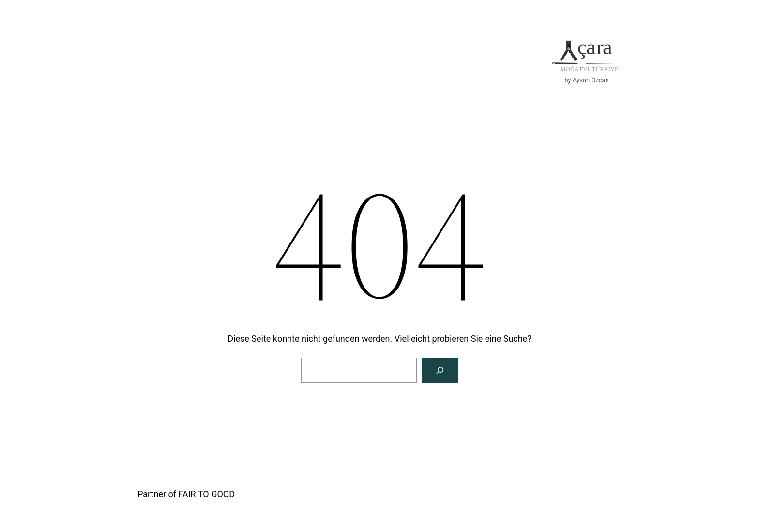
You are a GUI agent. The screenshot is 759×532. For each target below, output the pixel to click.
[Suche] (440, 370)
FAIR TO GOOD (207, 494)
